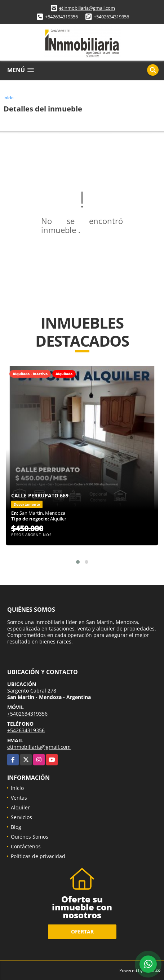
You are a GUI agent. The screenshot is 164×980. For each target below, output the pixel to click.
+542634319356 (61, 17)
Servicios (21, 817)
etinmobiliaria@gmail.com (87, 8)
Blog (16, 827)
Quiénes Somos (30, 837)
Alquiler (20, 807)
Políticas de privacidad (38, 856)
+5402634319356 (111, 17)
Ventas (19, 798)
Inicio (9, 98)
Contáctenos (26, 846)
